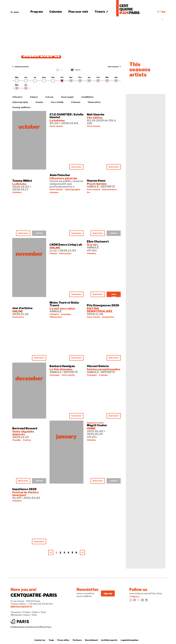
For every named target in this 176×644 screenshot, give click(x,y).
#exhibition (87, 97)
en (163, 12)
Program (37, 12)
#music (39, 102)
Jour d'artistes (22, 308)
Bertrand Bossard (25, 428)
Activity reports (109, 640)
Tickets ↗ (101, 12)
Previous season (20, 67)
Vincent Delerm (98, 366)
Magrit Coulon (97, 425)
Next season (114, 67)
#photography (20, 102)
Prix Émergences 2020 (103, 305)
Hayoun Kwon (96, 181)
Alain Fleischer (60, 175)
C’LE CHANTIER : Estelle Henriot (66, 116)
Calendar (56, 12)
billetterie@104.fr (22, 607)
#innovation (94, 102)
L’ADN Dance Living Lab (66, 245)
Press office (63, 640)
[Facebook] (135, 601)
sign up (108, 593)
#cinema (76, 102)
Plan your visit (78, 12)
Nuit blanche (96, 115)
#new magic (67, 97)
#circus (49, 97)
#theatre (17, 97)
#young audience (21, 107)
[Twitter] (138, 601)
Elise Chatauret (98, 242)
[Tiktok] (142, 601)
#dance (34, 97)
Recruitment (91, 640)
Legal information (129, 640)
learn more (76, 167)
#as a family (57, 102)
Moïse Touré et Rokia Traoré (64, 304)
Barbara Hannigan (62, 366)
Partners (77, 640)
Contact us (40, 640)
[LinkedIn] (146, 601)
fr (159, 12)
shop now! (114, 295)
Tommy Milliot (22, 181)
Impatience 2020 (24, 489)
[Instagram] (131, 601)
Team (51, 640)
